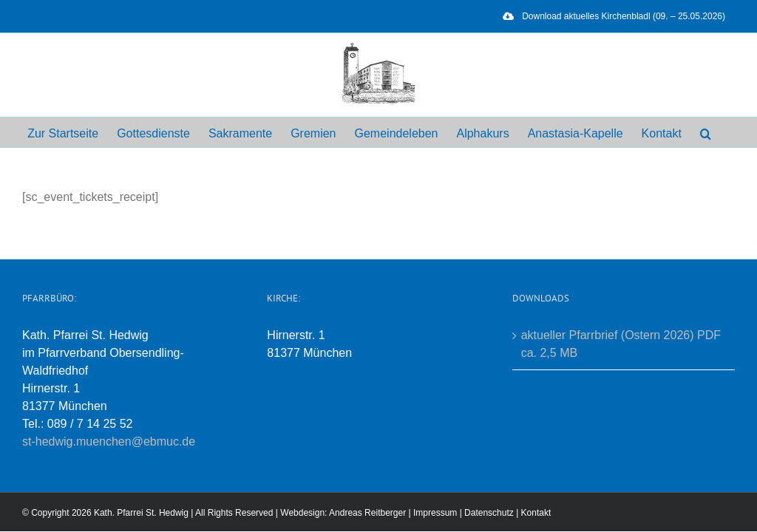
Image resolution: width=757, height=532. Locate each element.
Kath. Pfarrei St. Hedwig (141, 513)
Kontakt (536, 513)
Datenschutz (489, 513)
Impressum (435, 513)
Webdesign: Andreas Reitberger (343, 513)
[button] (706, 132)
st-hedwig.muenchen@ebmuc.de (109, 441)
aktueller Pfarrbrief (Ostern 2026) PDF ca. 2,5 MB (621, 344)
